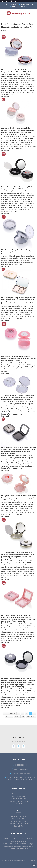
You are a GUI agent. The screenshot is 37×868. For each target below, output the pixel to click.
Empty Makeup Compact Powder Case (21, 19)
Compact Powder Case (18, 799)
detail (7, 97)
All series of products (18, 794)
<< (5, 713)
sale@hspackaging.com (20, 6)
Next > (17, 717)
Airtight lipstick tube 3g (18, 841)
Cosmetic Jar (18, 804)
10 (7, 717)
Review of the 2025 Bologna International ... (18, 846)
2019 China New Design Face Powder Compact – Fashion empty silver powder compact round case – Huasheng (18, 252)
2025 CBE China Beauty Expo (18, 849)
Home (3, 19)
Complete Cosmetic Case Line (19, 801)
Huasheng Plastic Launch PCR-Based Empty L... (18, 844)
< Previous (12, 713)
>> (23, 717)
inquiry (3, 97)
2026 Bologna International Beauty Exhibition (18, 839)
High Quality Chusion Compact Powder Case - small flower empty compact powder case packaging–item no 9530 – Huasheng (18, 498)
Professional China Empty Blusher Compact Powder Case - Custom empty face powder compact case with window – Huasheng (18, 359)
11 (11, 717)
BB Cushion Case (18, 796)
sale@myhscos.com (27, 4)
